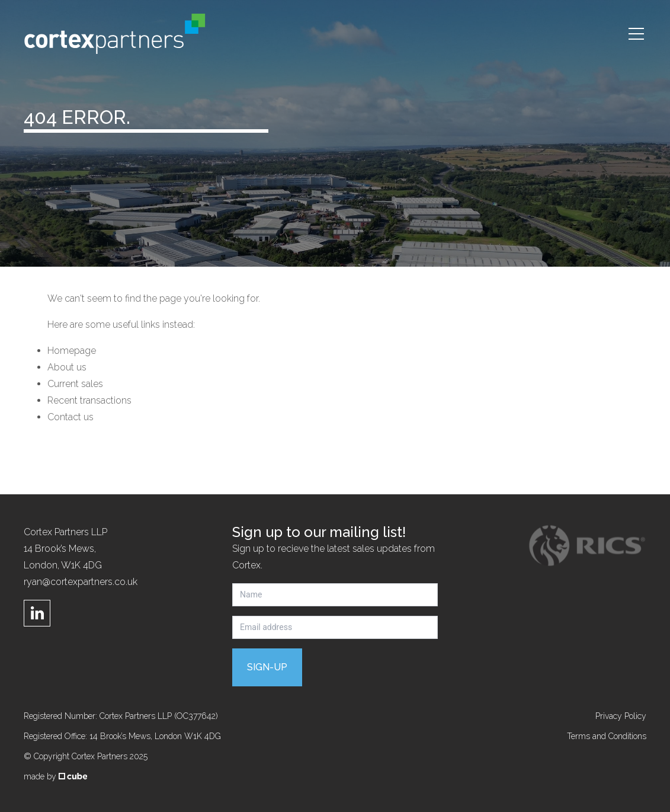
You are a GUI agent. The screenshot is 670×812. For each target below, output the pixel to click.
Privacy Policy (621, 716)
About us (67, 367)
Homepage (72, 351)
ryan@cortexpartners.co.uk (81, 582)
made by (55, 776)
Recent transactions (89, 400)
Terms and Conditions (607, 736)
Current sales (75, 384)
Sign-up (267, 667)
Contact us (70, 417)
